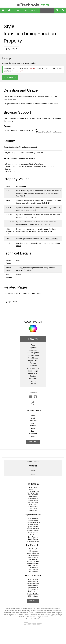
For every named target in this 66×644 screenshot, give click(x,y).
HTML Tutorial (33, 488)
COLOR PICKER (33, 322)
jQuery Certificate (33, 590)
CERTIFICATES (33, 410)
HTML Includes (33, 368)
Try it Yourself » (10, 77)
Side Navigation (33, 353)
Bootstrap (33, 434)
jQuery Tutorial (33, 506)
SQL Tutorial (33, 496)
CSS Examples (33, 551)
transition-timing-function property (29, 293)
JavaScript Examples (33, 553)
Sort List (33, 384)
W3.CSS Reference (33, 529)
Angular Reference (33, 541)
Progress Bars (33, 360)
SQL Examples (33, 557)
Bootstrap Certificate (33, 594)
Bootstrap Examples (33, 563)
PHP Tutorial (33, 504)
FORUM (33, 470)
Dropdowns (33, 348)
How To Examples (33, 555)
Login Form (33, 366)
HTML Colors (33, 535)
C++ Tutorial (33, 511)
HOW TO (33, 339)
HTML (16, 10)
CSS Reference (33, 520)
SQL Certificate (33, 586)
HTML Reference (33, 518)
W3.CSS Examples (33, 561)
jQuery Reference (33, 537)
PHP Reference (33, 533)
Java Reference (33, 539)
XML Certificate (33, 596)
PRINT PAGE (33, 466)
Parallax (33, 363)
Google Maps (33, 371)
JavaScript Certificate (33, 584)
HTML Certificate (33, 580)
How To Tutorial (33, 494)
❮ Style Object (11, 49)
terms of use (36, 615)
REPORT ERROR (33, 462)
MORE (35, 10)
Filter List (33, 381)
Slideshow (33, 379)
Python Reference (33, 527)
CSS (25, 10)
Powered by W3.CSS (33, 619)
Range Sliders (33, 373)
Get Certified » (33, 601)
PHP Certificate (33, 592)
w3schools (33, 4)
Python (33, 426)
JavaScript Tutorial (33, 492)
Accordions (33, 350)
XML (33, 436)
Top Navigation (33, 355)
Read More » (33, 442)
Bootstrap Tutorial (33, 502)
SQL (33, 423)
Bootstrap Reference (33, 531)
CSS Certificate (33, 582)
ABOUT (33, 474)
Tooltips (33, 376)
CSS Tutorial (33, 490)
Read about (52, 239)
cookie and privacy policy (48, 615)
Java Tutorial (33, 509)
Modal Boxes (33, 358)
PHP (33, 428)
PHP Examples (33, 566)
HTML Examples (33, 549)
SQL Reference (33, 525)
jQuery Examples (33, 568)
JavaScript (33, 421)
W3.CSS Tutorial (33, 500)
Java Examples (33, 570)
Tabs (33, 345)
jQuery (33, 431)
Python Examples (33, 559)
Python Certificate (33, 588)
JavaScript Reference (33, 523)
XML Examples (33, 572)
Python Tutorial (33, 498)
